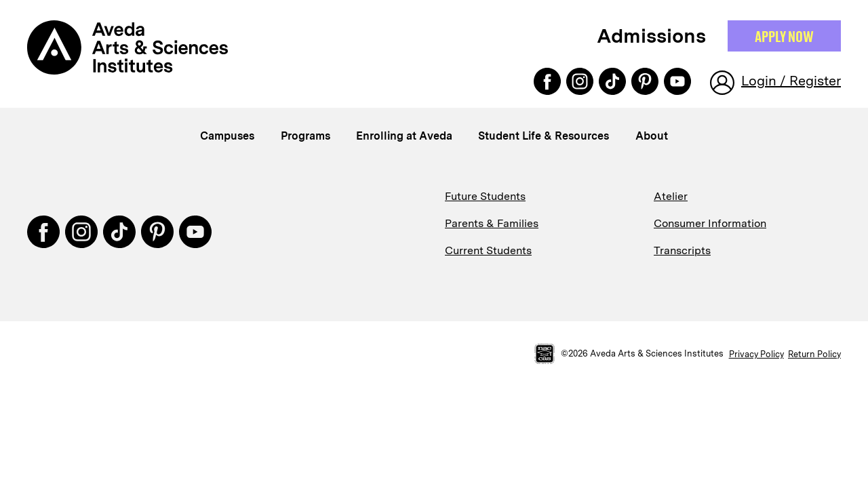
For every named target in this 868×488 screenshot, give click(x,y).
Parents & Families (492, 223)
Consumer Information (710, 223)
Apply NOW (784, 36)
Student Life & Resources (544, 136)
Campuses (227, 136)
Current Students (488, 250)
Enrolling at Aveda (404, 136)
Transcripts (682, 250)
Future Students (485, 196)
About (652, 136)
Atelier (671, 196)
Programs (305, 136)
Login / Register (791, 81)
